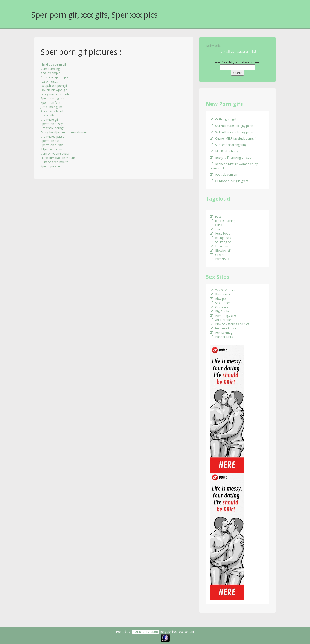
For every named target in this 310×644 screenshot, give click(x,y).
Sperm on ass (50, 141)
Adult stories (221, 320)
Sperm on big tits (52, 98)
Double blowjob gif (54, 90)
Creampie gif (49, 120)
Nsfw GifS (213, 45)
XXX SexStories (223, 290)
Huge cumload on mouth (58, 158)
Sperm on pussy (52, 124)
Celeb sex (219, 307)
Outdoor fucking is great (229, 181)
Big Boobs (220, 311)
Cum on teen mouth (55, 162)
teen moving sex (224, 328)
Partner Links (222, 337)
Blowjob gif (220, 250)
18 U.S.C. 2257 (150, 638)
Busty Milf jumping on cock (231, 157)
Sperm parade (50, 166)
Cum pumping (50, 69)
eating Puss (221, 238)
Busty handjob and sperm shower (64, 132)
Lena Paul (219, 246)
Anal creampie (50, 73)
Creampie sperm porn (56, 77)
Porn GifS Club (145, 632)
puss (216, 216)
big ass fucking (223, 221)
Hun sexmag (221, 332)
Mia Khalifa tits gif (225, 151)
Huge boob (220, 233)
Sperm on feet (51, 103)
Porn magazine (223, 316)
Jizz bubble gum (51, 107)
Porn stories (221, 294)
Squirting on (221, 242)
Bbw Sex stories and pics (230, 324)
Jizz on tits (48, 115)
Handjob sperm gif (53, 64)
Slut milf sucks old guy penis (232, 126)
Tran (216, 229)
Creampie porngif (53, 128)
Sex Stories (220, 303)
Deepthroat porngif (54, 86)
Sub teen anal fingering (228, 145)
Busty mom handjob (55, 94)
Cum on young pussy (55, 153)
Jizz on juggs (49, 81)
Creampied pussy (52, 136)
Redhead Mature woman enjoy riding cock (234, 166)
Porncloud (220, 259)
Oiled (216, 225)
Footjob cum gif (224, 174)
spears (217, 255)
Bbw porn (219, 299)
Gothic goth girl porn (227, 119)
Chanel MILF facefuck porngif (233, 138)
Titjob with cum (51, 149)
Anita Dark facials (53, 111)
